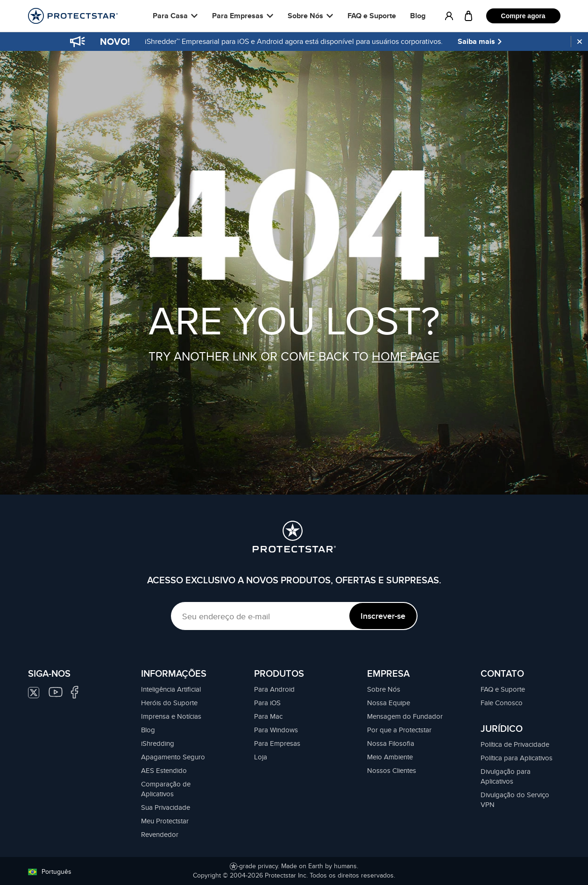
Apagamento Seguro (173, 757)
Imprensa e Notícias (171, 716)
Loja (261, 757)
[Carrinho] (468, 16)
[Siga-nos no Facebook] (74, 691)
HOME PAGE (406, 356)
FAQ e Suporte (372, 16)
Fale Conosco (502, 703)
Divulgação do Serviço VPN (515, 800)
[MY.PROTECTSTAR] (449, 16)
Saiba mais (480, 42)
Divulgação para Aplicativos (506, 776)
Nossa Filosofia (391, 743)
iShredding (158, 743)
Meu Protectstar (165, 821)
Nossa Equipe (389, 703)
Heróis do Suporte (169, 703)
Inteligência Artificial (171, 689)
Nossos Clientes (392, 770)
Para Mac (268, 716)
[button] (175, 16)
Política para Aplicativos (517, 758)
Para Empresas (277, 743)
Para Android (274, 689)
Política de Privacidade (515, 744)
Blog (418, 16)
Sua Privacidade (166, 807)
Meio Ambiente (390, 757)
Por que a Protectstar (399, 730)
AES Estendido (164, 770)
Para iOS (267, 703)
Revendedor (160, 834)
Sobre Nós (384, 689)
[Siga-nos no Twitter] (38, 691)
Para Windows (276, 730)
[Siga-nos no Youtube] (58, 691)
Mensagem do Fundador (405, 716)
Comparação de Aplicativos (166, 789)
